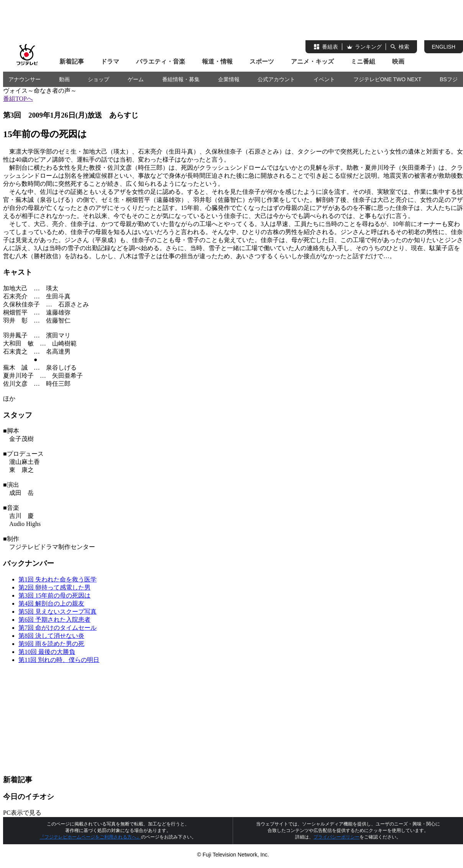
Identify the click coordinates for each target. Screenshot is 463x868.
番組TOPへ (18, 99)
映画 (398, 61)
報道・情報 (217, 61)
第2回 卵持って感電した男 (54, 587)
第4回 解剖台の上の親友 (51, 604)
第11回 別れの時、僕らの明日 (59, 660)
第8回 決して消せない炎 (51, 636)
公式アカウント (276, 79)
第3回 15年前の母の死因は (54, 595)
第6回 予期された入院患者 (54, 620)
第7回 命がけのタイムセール (57, 628)
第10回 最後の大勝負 (47, 652)
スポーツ (262, 61)
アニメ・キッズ (312, 61)
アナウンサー (25, 79)
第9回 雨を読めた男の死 (51, 644)
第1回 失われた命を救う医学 (57, 579)
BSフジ (449, 79)
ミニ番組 (363, 61)
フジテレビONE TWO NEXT (387, 79)
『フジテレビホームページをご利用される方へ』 (90, 837)
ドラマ (110, 61)
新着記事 (72, 61)
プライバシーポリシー (337, 837)
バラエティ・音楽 (161, 61)
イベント (324, 79)
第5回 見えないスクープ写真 (57, 612)
